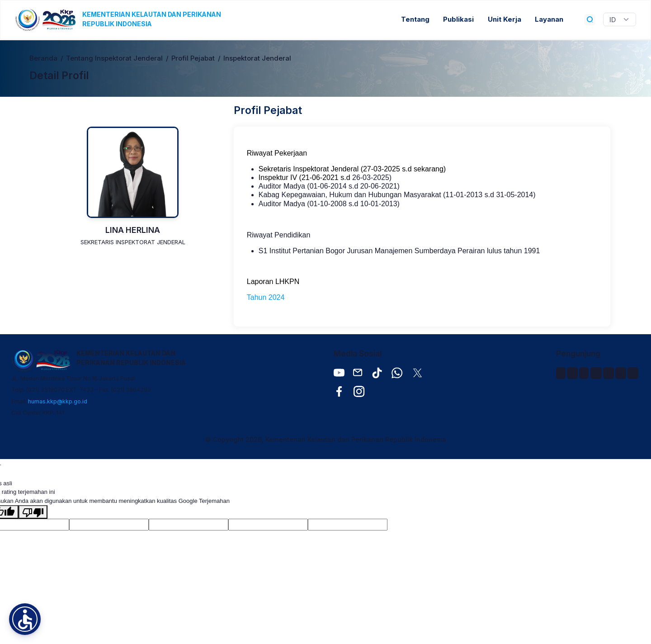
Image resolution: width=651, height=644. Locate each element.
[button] (25, 619)
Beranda (43, 58)
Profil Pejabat (193, 58)
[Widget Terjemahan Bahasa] (620, 19)
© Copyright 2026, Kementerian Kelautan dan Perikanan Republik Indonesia (326, 439)
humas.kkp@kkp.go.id (58, 401)
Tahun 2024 (266, 297)
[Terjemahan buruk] (33, 512)
